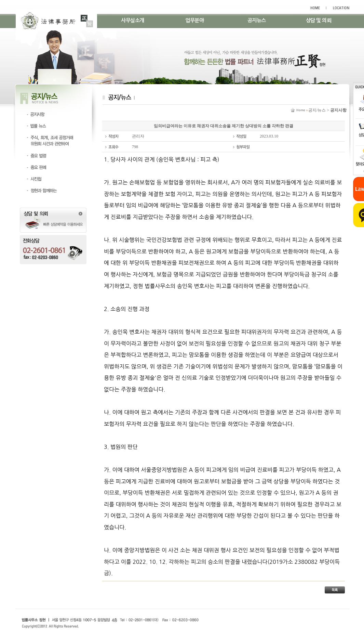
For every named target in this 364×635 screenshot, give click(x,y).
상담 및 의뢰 (319, 20)
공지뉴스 (257, 20)
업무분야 (194, 20)
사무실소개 (133, 20)
